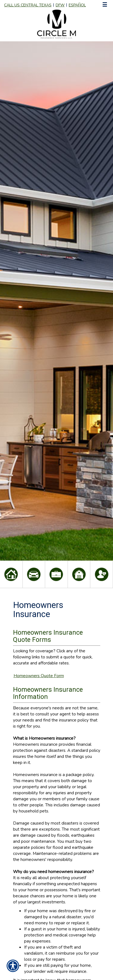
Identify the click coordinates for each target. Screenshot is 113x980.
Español (77, 5)
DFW (60, 5)
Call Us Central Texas (28, 5)
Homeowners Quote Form (39, 676)
